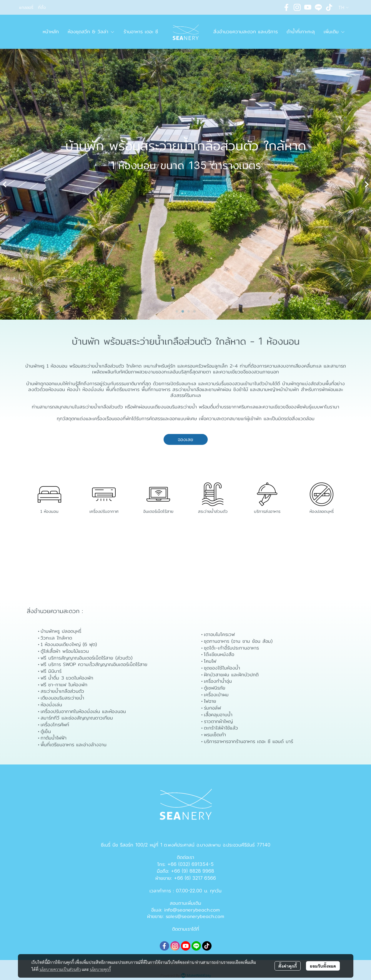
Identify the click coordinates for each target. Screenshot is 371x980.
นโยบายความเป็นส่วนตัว (60, 969)
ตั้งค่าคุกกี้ (288, 966)
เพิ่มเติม (334, 32)
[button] (343, 7)
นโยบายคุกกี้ (100, 969)
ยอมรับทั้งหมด (323, 966)
